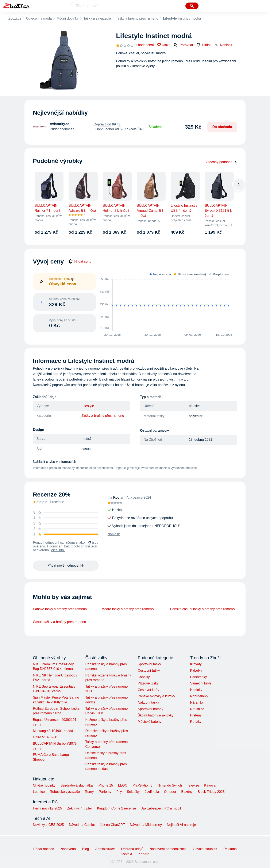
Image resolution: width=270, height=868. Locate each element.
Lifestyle (88, 406)
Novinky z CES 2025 (48, 825)
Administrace (105, 849)
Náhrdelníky (199, 696)
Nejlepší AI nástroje (181, 825)
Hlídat (204, 45)
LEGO (123, 785)
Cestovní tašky (149, 670)
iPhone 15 (105, 785)
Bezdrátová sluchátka (77, 785)
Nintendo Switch (170, 785)
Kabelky (144, 677)
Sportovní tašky (149, 664)
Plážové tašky (148, 683)
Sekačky (133, 792)
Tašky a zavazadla (97, 18)
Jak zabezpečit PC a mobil (161, 808)
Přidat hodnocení (63, 129)
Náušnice (197, 709)
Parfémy (105, 792)
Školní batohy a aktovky (156, 715)
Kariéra (144, 854)
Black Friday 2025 (211, 792)
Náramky (197, 702)
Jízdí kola (152, 792)
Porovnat (183, 45)
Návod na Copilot (82, 825)
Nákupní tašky (148, 702)
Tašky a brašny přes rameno (137, 18)
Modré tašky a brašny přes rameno (128, 609)
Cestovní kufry (148, 690)
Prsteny (196, 715)
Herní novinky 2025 (47, 808)
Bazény (187, 792)
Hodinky (196, 690)
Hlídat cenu (80, 262)
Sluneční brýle (201, 683)
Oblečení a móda (39, 18)
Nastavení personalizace (168, 849)
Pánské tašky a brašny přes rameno (60, 609)
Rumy (89, 792)
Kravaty (196, 664)
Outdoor (170, 792)
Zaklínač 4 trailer (80, 808)
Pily (119, 792)
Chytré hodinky (44, 785)
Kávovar (210, 785)
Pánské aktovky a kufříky (156, 696)
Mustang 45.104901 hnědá (53, 731)
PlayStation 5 (142, 785)
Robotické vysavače (65, 792)
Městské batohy (150, 722)
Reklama (230, 849)
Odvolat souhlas (205, 849)
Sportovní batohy (151, 709)
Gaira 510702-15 (46, 737)
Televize (193, 785)
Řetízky (196, 722)
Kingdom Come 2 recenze (117, 808)
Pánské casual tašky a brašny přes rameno (202, 609)
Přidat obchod (44, 849)
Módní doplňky (67, 18)
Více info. (58, 550)
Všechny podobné (221, 162)
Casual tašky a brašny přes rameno (59, 622)
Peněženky (198, 677)
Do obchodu (222, 127)
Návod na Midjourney (146, 825)
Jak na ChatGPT (112, 825)
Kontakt (126, 854)
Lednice (39, 792)
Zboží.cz (15, 18)
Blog (86, 849)
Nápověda (68, 849)
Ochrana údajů (132, 849)
